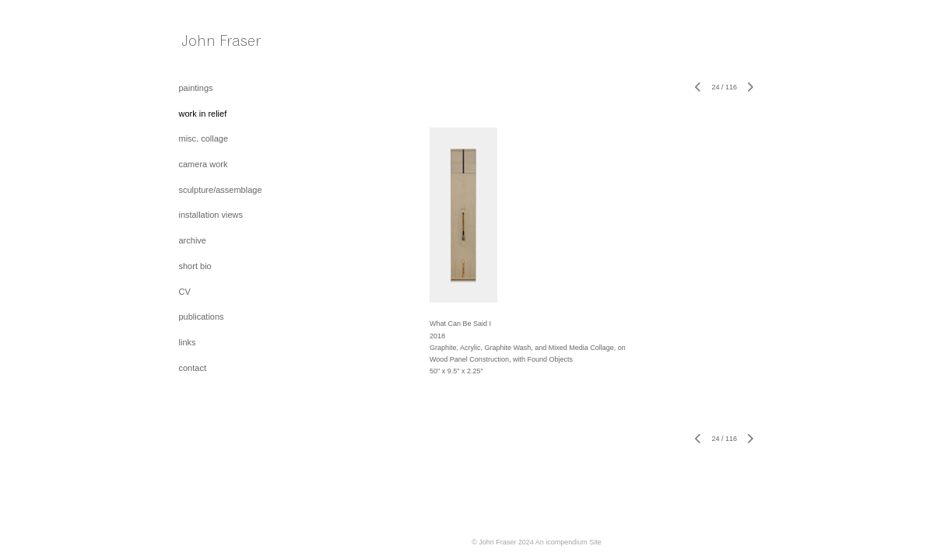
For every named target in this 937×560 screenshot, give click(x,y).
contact (193, 368)
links (188, 342)
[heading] (218, 44)
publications (202, 317)
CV (185, 292)
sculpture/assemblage (221, 190)
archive (193, 240)
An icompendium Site (569, 542)
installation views (211, 215)
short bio (195, 266)
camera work (204, 164)
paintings (196, 88)
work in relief (203, 114)
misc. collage (204, 138)
